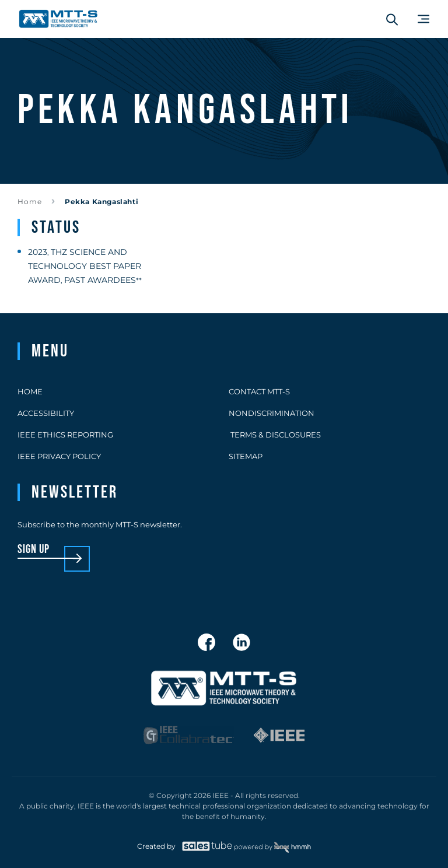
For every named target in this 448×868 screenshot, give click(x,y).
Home (30, 202)
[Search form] (392, 19)
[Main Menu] (423, 19)
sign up (34, 550)
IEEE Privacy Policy (59, 456)
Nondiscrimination (272, 413)
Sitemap (246, 456)
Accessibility (46, 413)
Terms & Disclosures (275, 435)
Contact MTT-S (259, 391)
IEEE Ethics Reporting (65, 435)
